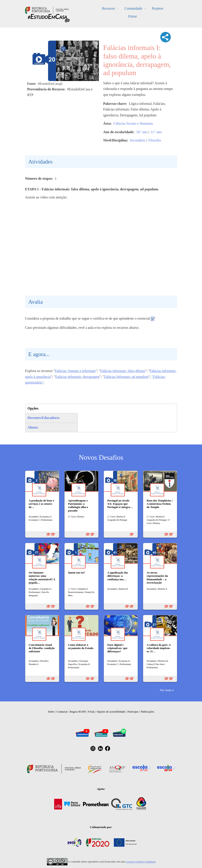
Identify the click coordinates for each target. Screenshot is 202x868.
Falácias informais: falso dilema (123, 371)
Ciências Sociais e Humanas (133, 123)
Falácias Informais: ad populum (126, 377)
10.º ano (142, 132)
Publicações (147, 712)
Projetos (157, 8)
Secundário (138, 140)
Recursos (108, 8)
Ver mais (166, 690)
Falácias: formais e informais (75, 371)
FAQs (91, 712)
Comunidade (133, 8)
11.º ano (156, 132)
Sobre (51, 712)
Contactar (62, 712)
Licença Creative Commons (141, 862)
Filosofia (155, 140)
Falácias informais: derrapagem (77, 377)
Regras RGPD (78, 712)
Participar (133, 712)
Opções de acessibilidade (111, 712)
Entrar (133, 16)
